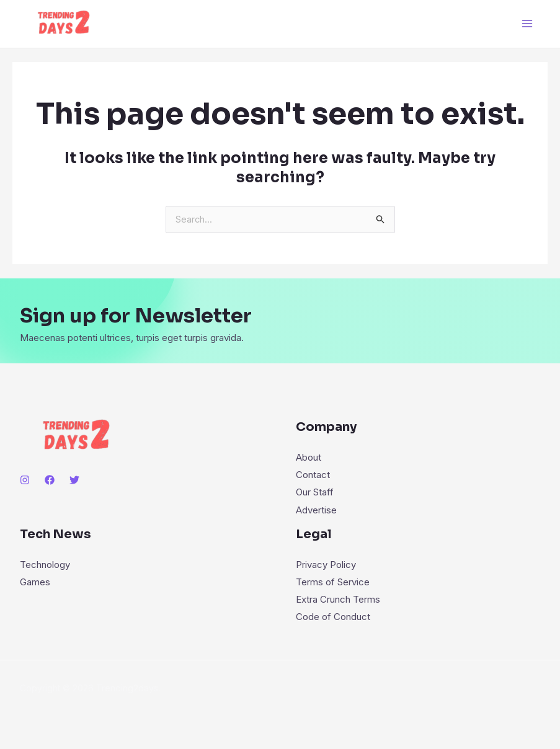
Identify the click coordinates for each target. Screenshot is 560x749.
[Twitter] (74, 481)
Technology (45, 565)
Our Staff (315, 493)
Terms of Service (333, 582)
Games (35, 582)
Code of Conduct (333, 616)
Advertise (316, 510)
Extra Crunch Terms (338, 599)
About (309, 458)
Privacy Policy (326, 565)
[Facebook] (50, 481)
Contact (313, 475)
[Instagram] (25, 481)
